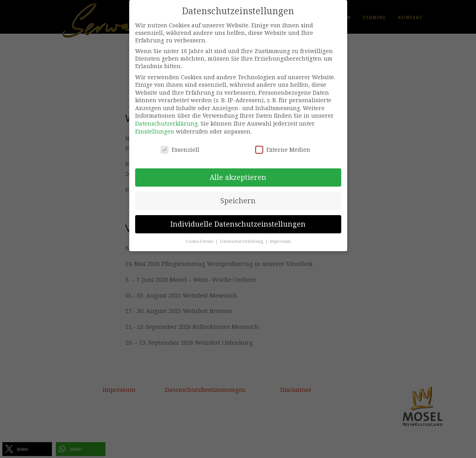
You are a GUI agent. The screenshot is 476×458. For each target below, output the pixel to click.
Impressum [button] (280, 241)
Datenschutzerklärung (166, 123)
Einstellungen (155, 131)
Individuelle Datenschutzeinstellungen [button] (238, 224)
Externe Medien (283, 150)
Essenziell (180, 150)
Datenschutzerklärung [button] (242, 241)
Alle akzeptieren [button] (238, 177)
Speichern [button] (238, 200)
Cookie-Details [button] (200, 241)
